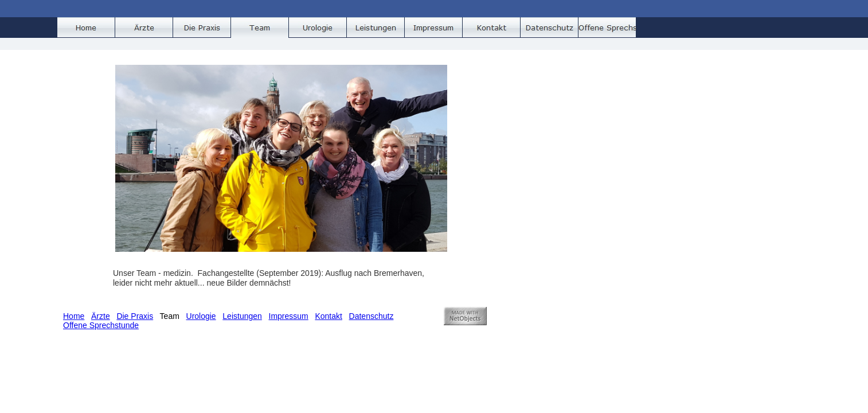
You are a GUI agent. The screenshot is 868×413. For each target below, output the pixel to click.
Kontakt (328, 316)
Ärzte (101, 316)
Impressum (289, 316)
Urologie (201, 316)
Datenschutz (372, 316)
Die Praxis (135, 316)
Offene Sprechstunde (101, 325)
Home (74, 316)
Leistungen (242, 316)
